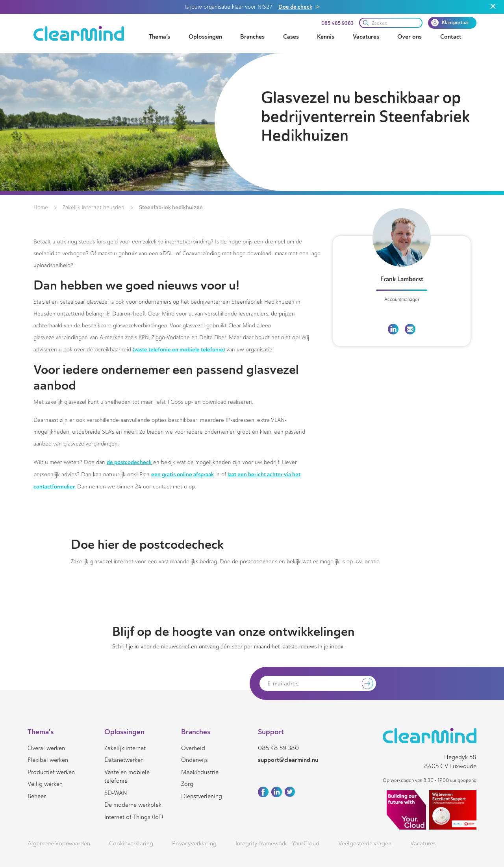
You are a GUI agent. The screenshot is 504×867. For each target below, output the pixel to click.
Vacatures (366, 37)
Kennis (326, 37)
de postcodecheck (129, 462)
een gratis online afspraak (183, 474)
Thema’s (159, 37)
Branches (252, 37)
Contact (451, 37)
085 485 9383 (337, 23)
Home (41, 207)
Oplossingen (205, 37)
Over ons (409, 37)
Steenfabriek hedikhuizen (171, 207)
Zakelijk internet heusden (94, 207)
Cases (291, 37)
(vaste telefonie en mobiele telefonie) (179, 349)
